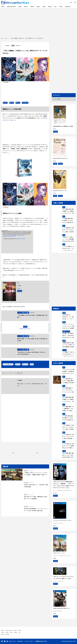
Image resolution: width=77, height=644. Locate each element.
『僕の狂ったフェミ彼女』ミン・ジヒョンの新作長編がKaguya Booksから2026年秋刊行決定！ (68, 239)
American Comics (11, 7)
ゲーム (64, 350)
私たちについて (13, 641)
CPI (75, 641)
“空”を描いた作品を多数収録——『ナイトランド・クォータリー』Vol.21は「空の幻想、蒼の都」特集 (36, 510)
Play (55, 7)
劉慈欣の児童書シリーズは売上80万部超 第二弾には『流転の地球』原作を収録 (32, 340)
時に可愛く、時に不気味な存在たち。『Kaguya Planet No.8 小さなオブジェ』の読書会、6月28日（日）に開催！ (68, 336)
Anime (20, 7)
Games (38, 7)
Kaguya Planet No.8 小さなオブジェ (60, 158)
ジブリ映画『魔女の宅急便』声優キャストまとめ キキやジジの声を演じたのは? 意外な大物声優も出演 (68, 221)
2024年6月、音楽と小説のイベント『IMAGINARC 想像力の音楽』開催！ (36, 486)
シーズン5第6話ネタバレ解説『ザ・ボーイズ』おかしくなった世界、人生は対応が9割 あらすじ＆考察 (68, 230)
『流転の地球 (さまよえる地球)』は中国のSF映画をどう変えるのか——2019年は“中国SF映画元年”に (32, 353)
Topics (61, 7)
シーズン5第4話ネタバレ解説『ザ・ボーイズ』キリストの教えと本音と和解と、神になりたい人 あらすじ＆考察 (68, 437)
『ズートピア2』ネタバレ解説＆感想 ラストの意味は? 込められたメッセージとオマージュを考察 (68, 372)
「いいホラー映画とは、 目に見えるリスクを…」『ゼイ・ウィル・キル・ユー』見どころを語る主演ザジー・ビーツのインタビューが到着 (68, 249)
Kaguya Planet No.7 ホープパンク (60, 191)
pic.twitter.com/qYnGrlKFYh (8, 236)
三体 (18, 283)
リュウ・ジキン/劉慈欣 (15, 373)
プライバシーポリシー (29, 641)
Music (44, 7)
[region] (38, 23)
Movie (3, 7)
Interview (68, 7)
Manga (50, 7)
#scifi (9, 235)
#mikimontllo (21, 235)
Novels (26, 7)
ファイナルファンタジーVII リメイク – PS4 (62, 520)
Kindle (55, 164)
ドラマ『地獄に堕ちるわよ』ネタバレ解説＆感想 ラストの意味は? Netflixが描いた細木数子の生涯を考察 (68, 381)
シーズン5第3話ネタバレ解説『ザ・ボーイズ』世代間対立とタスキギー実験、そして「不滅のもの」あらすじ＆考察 (68, 446)
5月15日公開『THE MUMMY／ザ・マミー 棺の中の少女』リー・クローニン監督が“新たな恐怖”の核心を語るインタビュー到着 (68, 317)
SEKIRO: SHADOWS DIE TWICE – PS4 (61, 608)
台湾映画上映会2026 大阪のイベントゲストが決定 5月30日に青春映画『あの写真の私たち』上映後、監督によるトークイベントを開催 (68, 345)
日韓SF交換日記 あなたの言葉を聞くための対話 (63, 126)
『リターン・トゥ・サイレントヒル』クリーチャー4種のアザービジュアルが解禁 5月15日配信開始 (68, 326)
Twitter (18, 364)
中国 (21, 373)
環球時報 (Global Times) (25, 329)
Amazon (20, 291)
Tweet (6, 103)
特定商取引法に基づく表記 (41, 641)
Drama (32, 7)
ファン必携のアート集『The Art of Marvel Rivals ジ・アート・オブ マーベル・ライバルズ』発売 (68, 354)
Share (12, 103)
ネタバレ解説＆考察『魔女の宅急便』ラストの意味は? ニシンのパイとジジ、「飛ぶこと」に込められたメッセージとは (68, 211)
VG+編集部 (7, 46)
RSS (32, 364)
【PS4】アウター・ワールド (59, 553)
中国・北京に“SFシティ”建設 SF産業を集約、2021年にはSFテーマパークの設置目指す (36, 498)
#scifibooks (14, 235)
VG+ (72, 641)
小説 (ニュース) (66, 331)
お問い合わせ (20, 641)
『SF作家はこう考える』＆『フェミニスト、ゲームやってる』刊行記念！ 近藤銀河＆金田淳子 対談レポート (36, 474)
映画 (64, 313)
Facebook (26, 364)
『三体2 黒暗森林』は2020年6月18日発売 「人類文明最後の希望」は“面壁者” (32, 316)
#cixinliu (4, 235)
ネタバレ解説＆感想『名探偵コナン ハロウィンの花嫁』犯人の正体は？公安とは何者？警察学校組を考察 (68, 455)
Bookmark (26, 103)
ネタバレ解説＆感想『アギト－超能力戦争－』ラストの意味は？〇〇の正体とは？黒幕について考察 (68, 409)
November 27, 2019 (20, 239)
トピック (6, 373)
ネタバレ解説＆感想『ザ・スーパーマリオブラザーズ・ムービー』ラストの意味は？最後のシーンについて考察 (68, 390)
